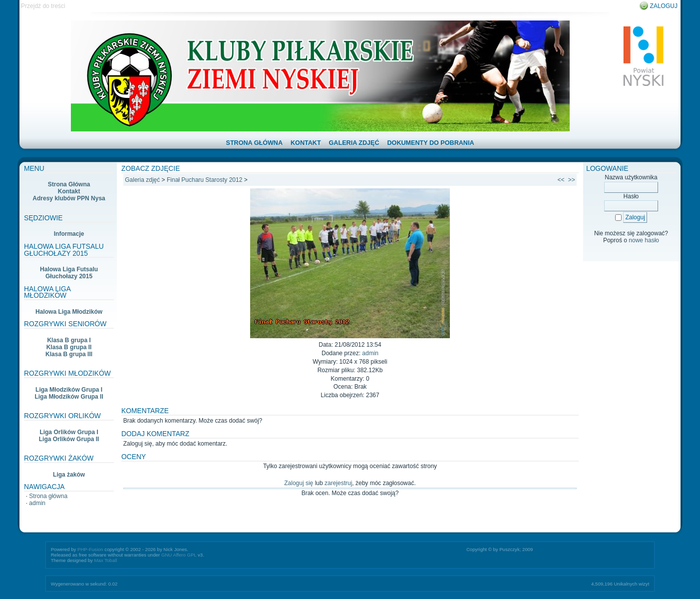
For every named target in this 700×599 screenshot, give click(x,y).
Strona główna (48, 496)
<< (561, 180)
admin (37, 503)
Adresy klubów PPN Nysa (69, 198)
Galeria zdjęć (142, 180)
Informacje (69, 234)
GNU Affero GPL (179, 555)
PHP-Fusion (90, 549)
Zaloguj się (299, 483)
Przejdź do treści (43, 6)
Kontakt (69, 191)
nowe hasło (644, 240)
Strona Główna (69, 184)
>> (572, 180)
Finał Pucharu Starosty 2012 (204, 180)
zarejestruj (338, 483)
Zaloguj (664, 6)
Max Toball (106, 560)
